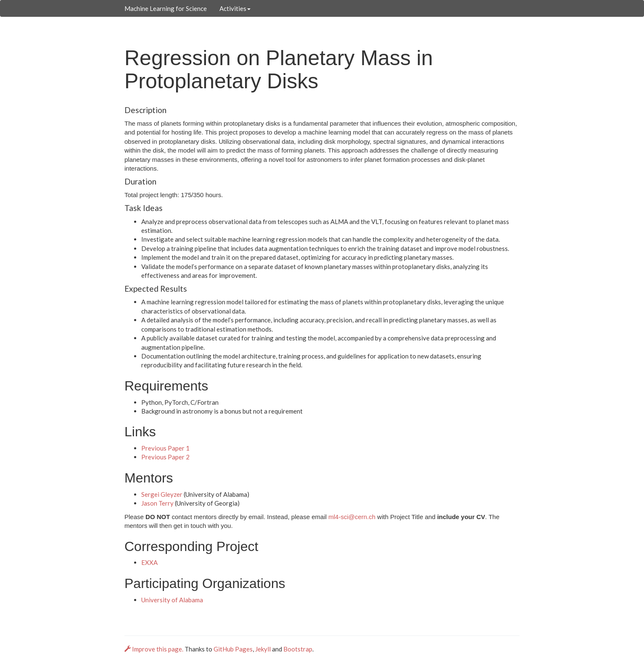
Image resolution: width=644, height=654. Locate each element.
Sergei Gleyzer (162, 494)
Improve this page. (154, 649)
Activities (235, 8)
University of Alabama (172, 600)
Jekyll (263, 649)
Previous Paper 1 (165, 448)
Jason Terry (157, 503)
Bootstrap (298, 649)
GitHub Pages (233, 649)
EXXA (149, 562)
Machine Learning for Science (166, 8)
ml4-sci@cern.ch (352, 517)
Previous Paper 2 (165, 457)
